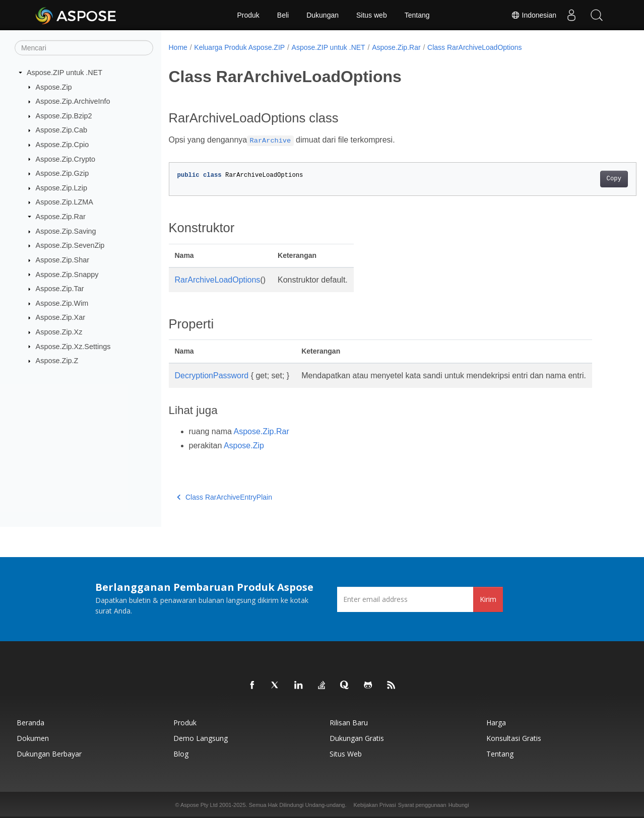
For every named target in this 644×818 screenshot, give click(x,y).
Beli (283, 15)
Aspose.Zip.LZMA (65, 202)
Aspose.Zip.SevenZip (70, 245)
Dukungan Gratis (357, 738)
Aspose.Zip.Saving (66, 231)
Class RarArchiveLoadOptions (475, 47)
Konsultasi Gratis (514, 738)
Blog (181, 754)
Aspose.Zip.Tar (60, 289)
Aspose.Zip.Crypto (66, 159)
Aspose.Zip (54, 87)
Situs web (372, 15)
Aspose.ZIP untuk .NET (65, 73)
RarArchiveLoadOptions (218, 280)
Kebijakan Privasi (374, 805)
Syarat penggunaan (422, 805)
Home (178, 47)
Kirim (488, 599)
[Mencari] (84, 48)
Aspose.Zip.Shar (62, 260)
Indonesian (534, 15)
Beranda (30, 723)
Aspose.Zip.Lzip (61, 188)
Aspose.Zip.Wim (62, 303)
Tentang (417, 15)
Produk (248, 15)
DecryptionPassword (212, 376)
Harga (496, 723)
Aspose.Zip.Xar (60, 317)
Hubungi (459, 805)
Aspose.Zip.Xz (59, 332)
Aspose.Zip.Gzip (62, 173)
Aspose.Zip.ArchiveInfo (73, 101)
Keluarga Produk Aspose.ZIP (239, 47)
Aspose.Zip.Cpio (62, 145)
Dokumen (33, 738)
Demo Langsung (201, 738)
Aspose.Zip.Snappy (67, 274)
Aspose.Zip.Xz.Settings (73, 346)
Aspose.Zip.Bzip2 (64, 116)
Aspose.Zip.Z (57, 361)
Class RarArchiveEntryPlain (224, 497)
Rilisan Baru (349, 723)
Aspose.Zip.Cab (61, 130)
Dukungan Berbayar (49, 754)
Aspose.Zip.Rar (61, 217)
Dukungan (323, 15)
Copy (581, 179)
